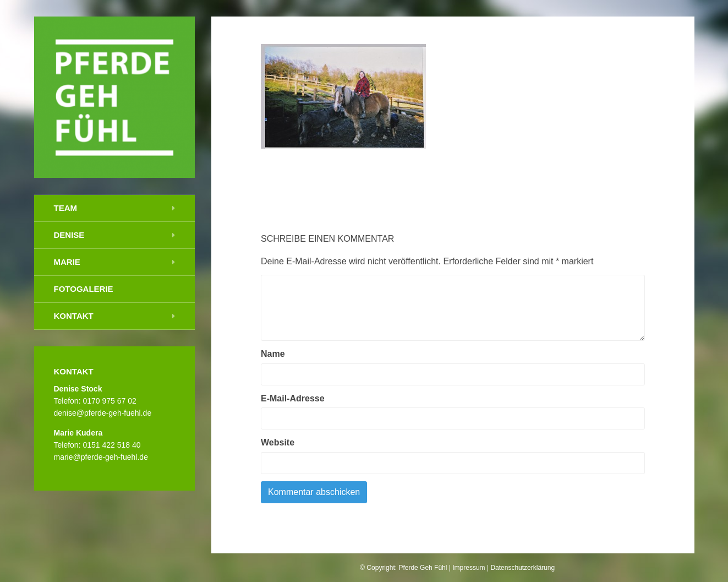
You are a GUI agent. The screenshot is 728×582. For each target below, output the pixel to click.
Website (278, 442)
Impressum (469, 568)
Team (66, 208)
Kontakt (74, 316)
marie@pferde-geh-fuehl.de (101, 457)
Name (273, 354)
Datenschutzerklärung (522, 568)
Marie (67, 262)
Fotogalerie (84, 289)
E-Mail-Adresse (293, 398)
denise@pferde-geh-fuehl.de (103, 413)
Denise (69, 235)
